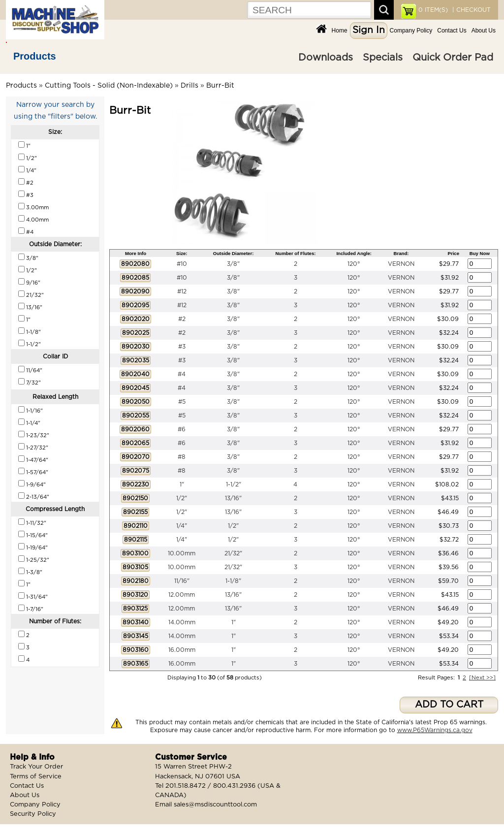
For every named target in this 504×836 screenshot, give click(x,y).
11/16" (182, 581)
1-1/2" (234, 484)
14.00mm (182, 622)
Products (35, 56)
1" (182, 484)
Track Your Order (36, 767)
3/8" (233, 264)
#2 (182, 319)
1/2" (182, 498)
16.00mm (182, 650)
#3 (182, 347)
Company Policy (411, 31)
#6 (182, 429)
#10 (182, 264)
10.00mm (182, 553)
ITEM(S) (433, 10)
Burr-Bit (220, 86)
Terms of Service (36, 777)
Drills (189, 86)
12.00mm (182, 595)
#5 (182, 402)
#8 (182, 457)
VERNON (401, 264)
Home (340, 31)
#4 (182, 374)
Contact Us (452, 31)
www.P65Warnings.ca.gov (435, 730)
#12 (182, 291)
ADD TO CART (449, 705)
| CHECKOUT (471, 10)
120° (354, 264)
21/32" (233, 553)
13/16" (233, 498)
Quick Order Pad (453, 58)
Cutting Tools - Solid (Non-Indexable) (109, 86)
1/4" (182, 526)
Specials (383, 58)
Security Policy (33, 814)
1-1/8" (233, 581)
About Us (484, 31)
